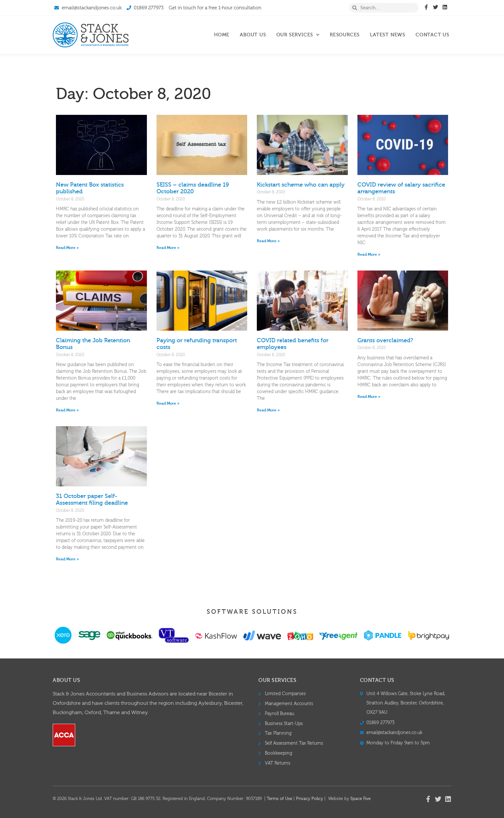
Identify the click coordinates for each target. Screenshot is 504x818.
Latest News (388, 35)
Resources (345, 35)
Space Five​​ (360, 799)
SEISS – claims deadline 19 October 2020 (193, 188)
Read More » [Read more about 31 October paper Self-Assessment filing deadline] (67, 559)
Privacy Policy (310, 799)
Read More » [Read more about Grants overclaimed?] (369, 397)
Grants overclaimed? (385, 340)
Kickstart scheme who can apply (301, 185)
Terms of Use (279, 799)
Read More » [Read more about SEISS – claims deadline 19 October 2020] (168, 248)
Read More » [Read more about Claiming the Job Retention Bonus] (67, 410)
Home (222, 35)
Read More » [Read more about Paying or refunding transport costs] (168, 403)
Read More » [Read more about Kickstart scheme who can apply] (268, 241)
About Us (253, 35)
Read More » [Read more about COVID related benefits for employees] (268, 410)
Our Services (298, 35)
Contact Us (432, 35)
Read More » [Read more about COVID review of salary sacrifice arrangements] (369, 254)
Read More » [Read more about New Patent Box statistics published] (67, 248)
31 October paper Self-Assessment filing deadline (92, 500)
